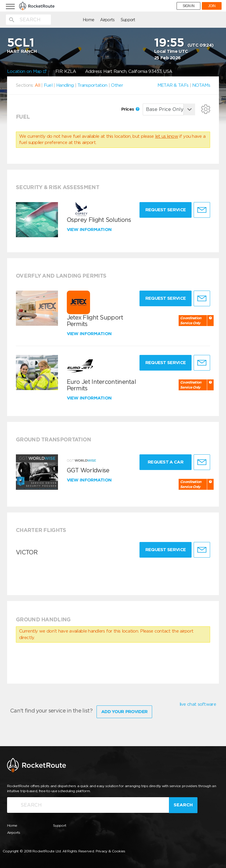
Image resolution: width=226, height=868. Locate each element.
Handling (65, 85)
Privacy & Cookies (110, 850)
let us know (167, 136)
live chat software (198, 704)
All (37, 85)
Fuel (48, 85)
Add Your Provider (124, 710)
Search (183, 804)
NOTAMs (201, 85)
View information (90, 230)
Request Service (164, 210)
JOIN (212, 6)
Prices (130, 109)
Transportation (92, 85)
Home (57, 20)
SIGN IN (189, 6)
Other (117, 85)
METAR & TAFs (173, 85)
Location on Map (27, 71)
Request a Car (164, 462)
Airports (76, 20)
